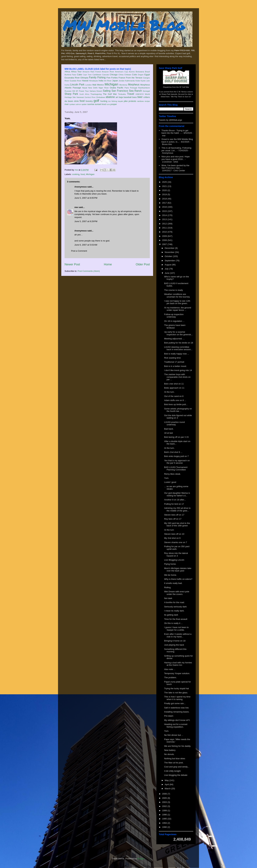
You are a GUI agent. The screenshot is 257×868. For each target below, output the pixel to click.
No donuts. (169, 754)
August (168, 265)
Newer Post (72, 264)
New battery (170, 750)
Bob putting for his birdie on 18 (178, 343)
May (167, 780)
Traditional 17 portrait (174, 362)
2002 (165, 806)
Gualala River (75, 81)
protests (132, 101)
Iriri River (108, 81)
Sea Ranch (135, 91)
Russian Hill (70, 91)
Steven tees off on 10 (174, 534)
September (170, 261)
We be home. (170, 575)
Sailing (107, 91)
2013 (165, 219)
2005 (165, 798)
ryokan (72, 104)
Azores (132, 72)
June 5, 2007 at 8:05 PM (86, 198)
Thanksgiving (96, 94)
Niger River (104, 88)
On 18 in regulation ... (174, 321)
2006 (165, 794)
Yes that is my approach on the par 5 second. (177, 462)
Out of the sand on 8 (174, 396)
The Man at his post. (174, 763)
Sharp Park (71, 94)
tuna (108, 104)
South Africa (84, 94)
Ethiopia (84, 78)
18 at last (168, 433)
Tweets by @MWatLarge (170, 120)
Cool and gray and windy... (177, 767)
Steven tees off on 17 (174, 515)
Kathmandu (130, 81)
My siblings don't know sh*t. (177, 720)
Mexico (100, 85)
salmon (78, 104)
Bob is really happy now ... (177, 354)
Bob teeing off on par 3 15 (176, 437)
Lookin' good (170, 482)
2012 (165, 224)
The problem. (170, 677)
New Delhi (93, 88)
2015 (165, 211)
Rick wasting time (172, 358)
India (101, 81)
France (122, 78)
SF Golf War (184, 87)
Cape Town (87, 75)
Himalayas (94, 81)
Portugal (134, 88)
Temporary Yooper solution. (177, 673)
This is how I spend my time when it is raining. (177, 698)
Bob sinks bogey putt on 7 (176, 456)
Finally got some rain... (175, 703)
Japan (115, 81)
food (82, 101)
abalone (110, 97)
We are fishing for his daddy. (178, 746)
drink (76, 101)
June (167, 273)
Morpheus (134, 85)
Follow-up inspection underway (174, 316)
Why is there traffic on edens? (178, 579)
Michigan (111, 84)
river (67, 104)
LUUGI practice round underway (174, 423)
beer (140, 97)
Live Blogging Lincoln (174, 560)
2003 (165, 802)
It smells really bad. (173, 583)
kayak (120, 101)
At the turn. (169, 392)
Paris (127, 88)
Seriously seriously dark (175, 607)
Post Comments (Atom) (89, 271)
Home (108, 264)
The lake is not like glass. (176, 693)
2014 (165, 215)
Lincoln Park (77, 85)
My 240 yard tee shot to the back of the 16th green (177, 524)
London (88, 85)
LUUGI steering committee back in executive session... (178, 348)
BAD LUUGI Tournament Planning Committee (176, 469)
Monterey (123, 85)
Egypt (147, 75)
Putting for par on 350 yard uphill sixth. (177, 548)
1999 (165, 811)
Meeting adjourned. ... (174, 339)
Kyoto (143, 81)
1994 (165, 823)
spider (84, 104)
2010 (165, 232)
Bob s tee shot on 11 (174, 384)
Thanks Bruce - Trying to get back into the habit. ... (175, 132)
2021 (165, 186)
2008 (165, 240)
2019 (165, 194)
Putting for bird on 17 (174, 504)
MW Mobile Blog (124, 25)
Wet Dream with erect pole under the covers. (177, 593)
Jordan (122, 81)
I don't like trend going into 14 (178, 370)
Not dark (168, 598)
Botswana (140, 72)
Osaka (113, 88)
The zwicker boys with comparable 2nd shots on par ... (177, 377)
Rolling (167, 587)
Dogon (141, 75)
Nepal (85, 88)
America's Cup (121, 72)
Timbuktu (122, 94)
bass (134, 97)
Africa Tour (76, 72)
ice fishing (113, 101)
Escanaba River (72, 78)
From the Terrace (134, 78)
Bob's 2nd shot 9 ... (173, 452)
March (168, 789)
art (117, 97)
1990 (165, 827)
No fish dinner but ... (174, 735)
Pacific (120, 88)
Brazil (147, 72)
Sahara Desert (96, 91)
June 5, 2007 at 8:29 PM (86, 221)
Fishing (101, 77)
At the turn (169, 530)
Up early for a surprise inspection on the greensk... (178, 333)
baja (121, 97)
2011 (165, 228)
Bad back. (169, 429)
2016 (165, 207)
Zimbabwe (101, 97)
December (170, 248)
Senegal (146, 91)
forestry (89, 101)
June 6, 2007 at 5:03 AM (86, 245)
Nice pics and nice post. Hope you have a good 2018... (176, 158)
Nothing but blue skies (175, 759)
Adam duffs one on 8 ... (175, 400)
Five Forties (112, 78)
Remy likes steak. (172, 474)
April (167, 784)
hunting (104, 101)
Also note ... (170, 669)
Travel (131, 94)
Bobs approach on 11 (174, 388)
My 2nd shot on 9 (172, 538)
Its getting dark (171, 615)
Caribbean (97, 75)
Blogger (141, 859)
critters (147, 97)
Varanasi (80, 97)
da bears (69, 101)
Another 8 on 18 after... (175, 500)
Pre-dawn (169, 716)
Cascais (106, 75)
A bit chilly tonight (172, 771)
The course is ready (173, 290)
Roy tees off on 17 (173, 519)
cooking (76, 174)
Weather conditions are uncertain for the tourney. (177, 295)
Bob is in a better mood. (175, 366)
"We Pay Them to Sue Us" (181, 97)
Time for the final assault (176, 619)
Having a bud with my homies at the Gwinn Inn (178, 664)
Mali (94, 85)
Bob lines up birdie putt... (176, 404)
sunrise (91, 104)
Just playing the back (174, 645)
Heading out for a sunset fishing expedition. (176, 726)
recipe (147, 101)
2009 (165, 236)
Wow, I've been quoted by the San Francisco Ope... (175, 167)
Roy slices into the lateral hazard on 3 (176, 554)
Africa (67, 72)
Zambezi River (90, 97)
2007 (165, 244)
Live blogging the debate (176, 775)
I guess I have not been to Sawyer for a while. (176, 629)
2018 (165, 199)
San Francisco (120, 91)
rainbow (140, 101)
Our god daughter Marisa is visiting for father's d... (177, 494)
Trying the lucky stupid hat (176, 688)
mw (76, 207)
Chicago (114, 75)
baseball (128, 97)
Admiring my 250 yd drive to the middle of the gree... (177, 509)
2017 (165, 203)
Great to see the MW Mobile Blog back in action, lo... (177, 140)
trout (104, 104)
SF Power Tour (82, 91)
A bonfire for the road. (174, 602)
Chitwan (128, 75)
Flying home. (170, 564)
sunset (98, 104)
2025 (165, 182)
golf (96, 101)
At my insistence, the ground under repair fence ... (178, 309)
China (121, 75)
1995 (165, 819)
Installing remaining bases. (177, 712)
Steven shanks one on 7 (176, 542)
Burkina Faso (70, 75)
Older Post (143, 264)
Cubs (135, 75)
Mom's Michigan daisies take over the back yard (178, 570)
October (169, 256)
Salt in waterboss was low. (177, 708)
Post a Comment (79, 251)
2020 (165, 190)
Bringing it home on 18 (175, 641)
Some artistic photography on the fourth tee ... (178, 410)
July (167, 269)
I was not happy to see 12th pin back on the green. (177, 302)
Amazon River (108, 72)
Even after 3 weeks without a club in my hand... (178, 635)
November (170, 252)
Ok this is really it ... (173, 623)
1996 (165, 815)
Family (93, 77)
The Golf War (110, 94)
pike (126, 101)
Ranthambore (144, 88)
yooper (114, 104)
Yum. (167, 478)
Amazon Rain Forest (92, 72)
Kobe (138, 81)
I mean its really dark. (174, 611)
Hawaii (85, 81)
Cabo (80, 75)
